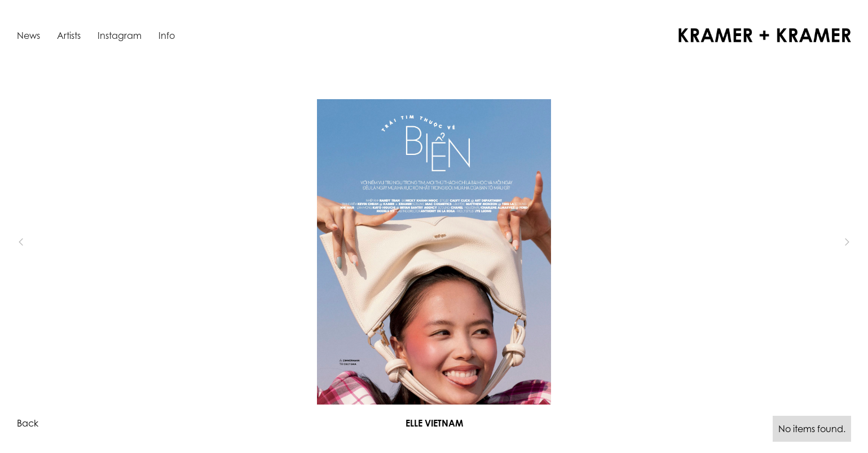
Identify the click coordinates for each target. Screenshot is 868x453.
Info (167, 35)
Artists (69, 35)
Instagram (120, 35)
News (28, 35)
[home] (765, 35)
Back (28, 423)
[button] (39, 242)
